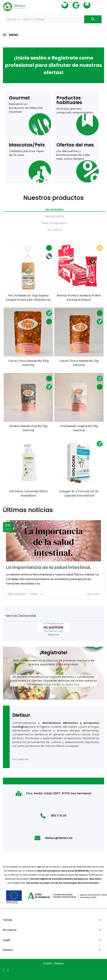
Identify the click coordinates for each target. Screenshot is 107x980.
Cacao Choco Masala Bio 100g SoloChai (28, 363)
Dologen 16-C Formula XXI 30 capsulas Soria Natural (79, 493)
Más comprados (54, 223)
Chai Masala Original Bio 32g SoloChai (79, 428)
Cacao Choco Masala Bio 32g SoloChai (79, 363)
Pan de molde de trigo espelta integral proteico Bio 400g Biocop (28, 298)
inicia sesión (53, 685)
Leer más (94, 594)
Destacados (54, 216)
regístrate (72, 685)
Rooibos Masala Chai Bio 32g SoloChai (28, 428)
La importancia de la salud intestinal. (49, 567)
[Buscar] (53, 19)
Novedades (55, 210)
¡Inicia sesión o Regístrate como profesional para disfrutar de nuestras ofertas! (53, 65)
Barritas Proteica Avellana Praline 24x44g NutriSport (79, 298)
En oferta (55, 230)
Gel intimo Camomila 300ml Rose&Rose (28, 493)
